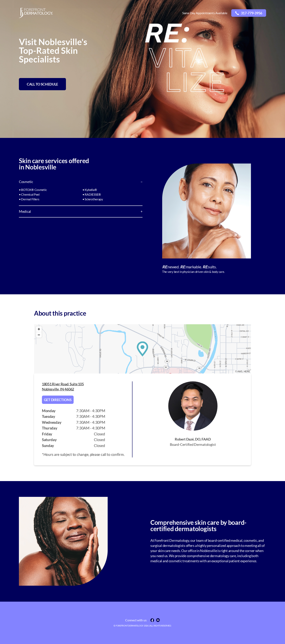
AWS (240, 372)
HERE (247, 372)
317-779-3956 (249, 13)
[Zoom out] (39, 335)
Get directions (58, 400)
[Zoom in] (39, 329)
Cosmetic (26, 182)
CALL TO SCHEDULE (42, 84)
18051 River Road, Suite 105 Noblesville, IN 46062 (63, 387)
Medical (25, 211)
